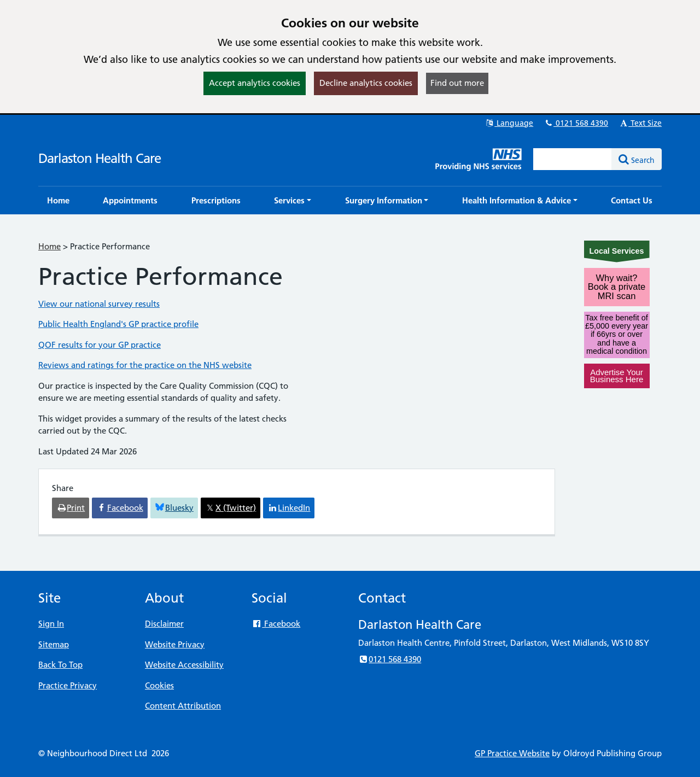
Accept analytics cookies (255, 83)
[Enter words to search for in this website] (573, 159)
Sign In (51, 624)
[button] (293, 200)
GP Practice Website (512, 753)
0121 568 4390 (576, 123)
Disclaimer (164, 624)
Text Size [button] (640, 123)
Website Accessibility (184, 665)
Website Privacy (175, 644)
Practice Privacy (68, 685)
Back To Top (60, 665)
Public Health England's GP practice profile (118, 324)
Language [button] (509, 123)
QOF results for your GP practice (100, 345)
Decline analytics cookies (366, 83)
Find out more (457, 83)
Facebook (276, 624)
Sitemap (54, 644)
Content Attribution (183, 706)
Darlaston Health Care (100, 158)
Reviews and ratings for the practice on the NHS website (145, 365)
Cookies (159, 685)
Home (49, 246)
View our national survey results (99, 304)
